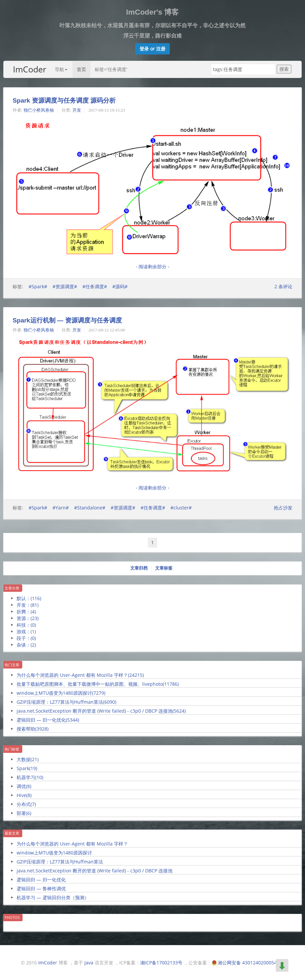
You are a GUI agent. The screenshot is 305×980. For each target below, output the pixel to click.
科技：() (26, 625)
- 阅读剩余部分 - (152, 267)
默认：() (29, 598)
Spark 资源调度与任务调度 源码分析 (64, 100)
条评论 (283, 286)
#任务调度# (95, 286)
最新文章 (12, 833)
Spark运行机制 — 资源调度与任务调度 (67, 320)
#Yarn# (61, 508)
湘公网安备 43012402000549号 (251, 963)
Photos (12, 917)
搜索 (284, 69)
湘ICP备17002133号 (161, 963)
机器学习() (30, 777)
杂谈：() (26, 645)
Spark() (27, 768)
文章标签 (164, 568)
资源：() (28, 618)
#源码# (120, 286)
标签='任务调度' (111, 69)
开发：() (28, 605)
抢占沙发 (283, 508)
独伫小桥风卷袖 (39, 110)
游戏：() (26, 631)
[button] (152, 49)
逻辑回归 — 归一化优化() (48, 720)
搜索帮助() (33, 729)
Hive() (24, 795)
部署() (24, 813)
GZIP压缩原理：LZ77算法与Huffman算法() (66, 702)
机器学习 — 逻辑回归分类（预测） (53, 897)
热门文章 (12, 665)
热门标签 (12, 749)
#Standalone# (90, 508)
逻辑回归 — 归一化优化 (41, 880)
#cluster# (181, 508)
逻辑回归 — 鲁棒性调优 (41, 889)
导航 (61, 69)
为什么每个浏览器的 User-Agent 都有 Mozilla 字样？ (72, 844)
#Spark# (38, 286)
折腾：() (26, 612)
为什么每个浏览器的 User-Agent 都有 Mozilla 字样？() (80, 675)
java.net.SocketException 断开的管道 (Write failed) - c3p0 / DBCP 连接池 (95, 871)
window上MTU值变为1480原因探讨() (61, 693)
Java (89, 963)
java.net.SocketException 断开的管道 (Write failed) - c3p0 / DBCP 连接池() (101, 711)
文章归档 (139, 568)
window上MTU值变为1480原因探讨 (54, 853)
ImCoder (30, 69)
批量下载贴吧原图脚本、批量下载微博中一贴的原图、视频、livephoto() (98, 684)
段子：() (26, 638)
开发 (77, 110)
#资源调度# (65, 286)
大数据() (28, 759)
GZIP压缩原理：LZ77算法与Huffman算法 (60, 862)
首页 (81, 69)
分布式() (26, 804)
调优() (24, 786)
